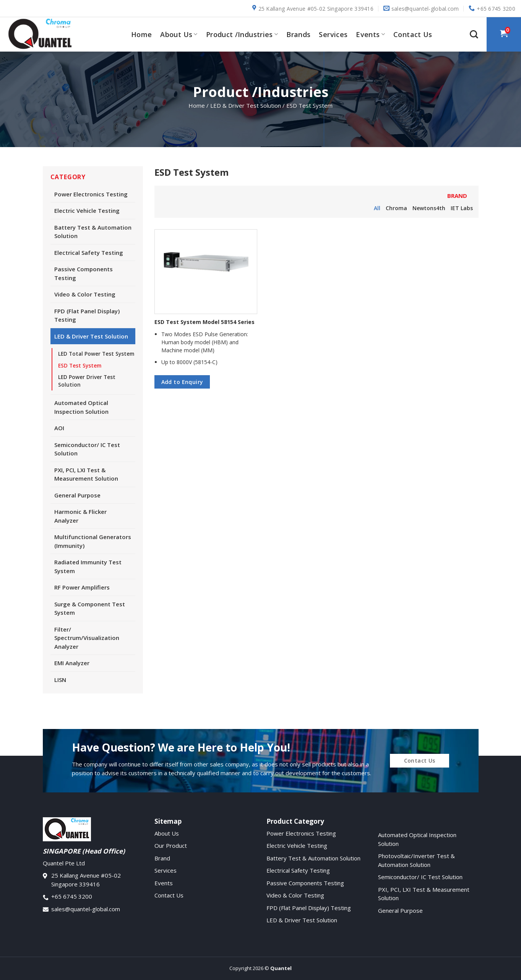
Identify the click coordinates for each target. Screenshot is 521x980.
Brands (298, 34)
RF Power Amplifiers (82, 587)
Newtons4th (429, 208)
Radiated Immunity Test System (88, 566)
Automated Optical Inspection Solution (81, 407)
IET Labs (462, 208)
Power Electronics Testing (91, 194)
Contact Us (413, 34)
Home (141, 34)
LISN (60, 680)
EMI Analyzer (72, 663)
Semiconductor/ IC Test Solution (87, 449)
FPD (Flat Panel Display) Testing (87, 315)
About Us (179, 34)
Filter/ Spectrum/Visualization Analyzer (87, 638)
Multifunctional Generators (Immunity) (93, 541)
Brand (162, 858)
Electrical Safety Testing (89, 253)
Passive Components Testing (84, 273)
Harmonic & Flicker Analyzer (80, 516)
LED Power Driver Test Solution (87, 381)
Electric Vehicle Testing (87, 211)
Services (333, 34)
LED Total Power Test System (96, 354)
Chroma (396, 208)
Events (370, 34)
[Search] (474, 34)
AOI (59, 428)
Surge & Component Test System (90, 608)
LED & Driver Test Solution (91, 336)
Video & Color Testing (85, 294)
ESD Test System (80, 366)
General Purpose (77, 495)
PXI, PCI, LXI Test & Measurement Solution (86, 474)
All (377, 208)
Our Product (171, 846)
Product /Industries (242, 34)
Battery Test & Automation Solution (93, 232)
